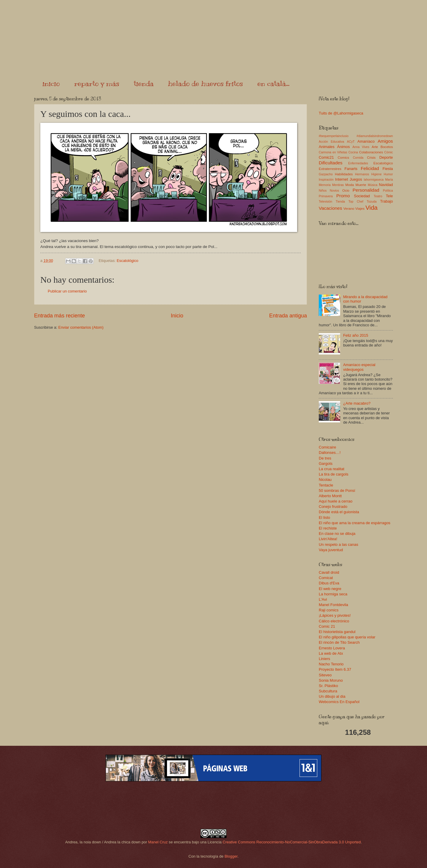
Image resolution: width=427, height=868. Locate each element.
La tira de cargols (334, 474)
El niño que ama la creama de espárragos (354, 523)
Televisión (325, 202)
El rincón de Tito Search (339, 642)
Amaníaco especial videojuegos (359, 367)
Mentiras (338, 185)
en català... (273, 83)
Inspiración (326, 180)
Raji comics (329, 610)
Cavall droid (329, 572)
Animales (327, 147)
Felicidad (370, 168)
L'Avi (323, 599)
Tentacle (326, 485)
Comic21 (326, 157)
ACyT (351, 142)
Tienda (340, 202)
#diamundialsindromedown (375, 136)
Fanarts (351, 169)
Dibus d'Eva (329, 583)
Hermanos (362, 174)
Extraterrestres (330, 169)
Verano (349, 209)
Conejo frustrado (333, 507)
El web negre (330, 589)
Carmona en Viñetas (333, 152)
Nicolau (325, 480)
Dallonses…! (330, 453)
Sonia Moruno (331, 680)
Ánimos (344, 147)
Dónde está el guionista (339, 512)
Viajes (360, 209)
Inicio (177, 316)
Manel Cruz (158, 842)
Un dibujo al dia (332, 696)
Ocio (346, 190)
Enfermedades (358, 163)
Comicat (326, 578)
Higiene (376, 174)
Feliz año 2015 (356, 335)
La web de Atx (331, 653)
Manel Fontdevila (333, 605)
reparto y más (97, 83)
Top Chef (356, 202)
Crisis (371, 158)
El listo (324, 518)
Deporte (386, 157)
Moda (349, 185)
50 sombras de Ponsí (337, 491)
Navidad (386, 185)
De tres (325, 458)
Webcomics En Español (339, 702)
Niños (323, 191)
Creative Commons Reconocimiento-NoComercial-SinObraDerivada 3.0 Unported (292, 842)
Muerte (361, 185)
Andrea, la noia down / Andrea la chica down (103, 842)
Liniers (324, 659)
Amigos (385, 141)
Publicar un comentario (67, 291)
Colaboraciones (371, 152)
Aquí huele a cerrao (336, 501)
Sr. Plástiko (328, 686)
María (389, 180)
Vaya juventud (331, 550)
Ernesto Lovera (332, 648)
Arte (375, 147)
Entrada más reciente (59, 316)
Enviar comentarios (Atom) (81, 327)
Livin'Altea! (328, 539)
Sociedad (362, 196)
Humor (388, 174)
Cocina (353, 152)
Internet (342, 179)
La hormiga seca (333, 594)
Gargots (326, 464)
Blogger (231, 856)
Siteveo (325, 675)
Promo (343, 196)
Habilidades (344, 174)
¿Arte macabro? (357, 403)
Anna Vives (361, 147)
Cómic (389, 152)
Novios (334, 191)
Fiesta (388, 169)
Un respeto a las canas (338, 545)
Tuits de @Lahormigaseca (341, 113)
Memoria (325, 185)
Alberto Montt (330, 496)
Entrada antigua (288, 316)
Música (373, 185)
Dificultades (331, 163)
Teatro (378, 196)
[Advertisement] (213, 805)
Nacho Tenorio (331, 664)
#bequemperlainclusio (334, 136)
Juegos (356, 179)
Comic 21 (327, 626)
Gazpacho (326, 174)
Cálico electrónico (334, 621)
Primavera (326, 196)
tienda (144, 83)
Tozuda (372, 202)
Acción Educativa (332, 142)
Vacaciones (330, 208)
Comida (358, 158)
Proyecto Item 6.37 (335, 669)
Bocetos (387, 147)
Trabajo (387, 201)
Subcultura (328, 691)
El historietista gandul (337, 632)
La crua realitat (332, 469)
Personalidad (366, 190)
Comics (344, 158)
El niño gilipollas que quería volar (347, 637)
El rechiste (328, 528)
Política (388, 191)
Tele (389, 196)
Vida (371, 208)
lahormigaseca (374, 180)
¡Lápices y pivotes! (335, 615)
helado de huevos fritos (205, 83)
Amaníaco (366, 141)
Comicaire (328, 447)
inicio (51, 83)
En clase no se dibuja (337, 534)
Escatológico (127, 261)
